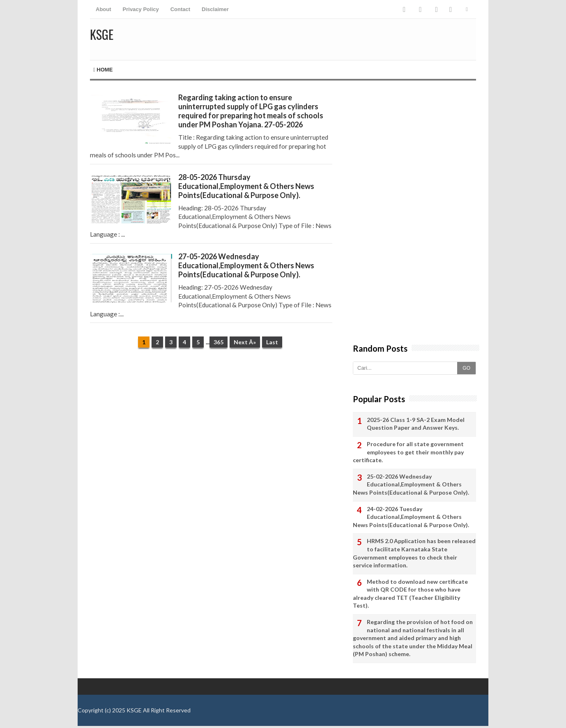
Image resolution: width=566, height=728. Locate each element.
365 (219, 342)
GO (466, 368)
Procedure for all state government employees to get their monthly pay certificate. (408, 452)
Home (103, 70)
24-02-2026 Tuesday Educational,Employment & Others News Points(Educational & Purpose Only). (411, 517)
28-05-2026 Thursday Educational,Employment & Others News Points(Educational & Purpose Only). (246, 186)
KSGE (134, 710)
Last (272, 342)
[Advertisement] (211, 419)
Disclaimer (215, 9)
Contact (180, 9)
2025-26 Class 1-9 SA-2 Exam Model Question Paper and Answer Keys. (416, 424)
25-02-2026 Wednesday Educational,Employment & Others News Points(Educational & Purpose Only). (411, 484)
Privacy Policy (141, 9)
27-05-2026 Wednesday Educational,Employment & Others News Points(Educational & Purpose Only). (246, 265)
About (104, 9)
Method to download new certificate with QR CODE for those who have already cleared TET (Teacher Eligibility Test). (410, 594)
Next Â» (245, 342)
